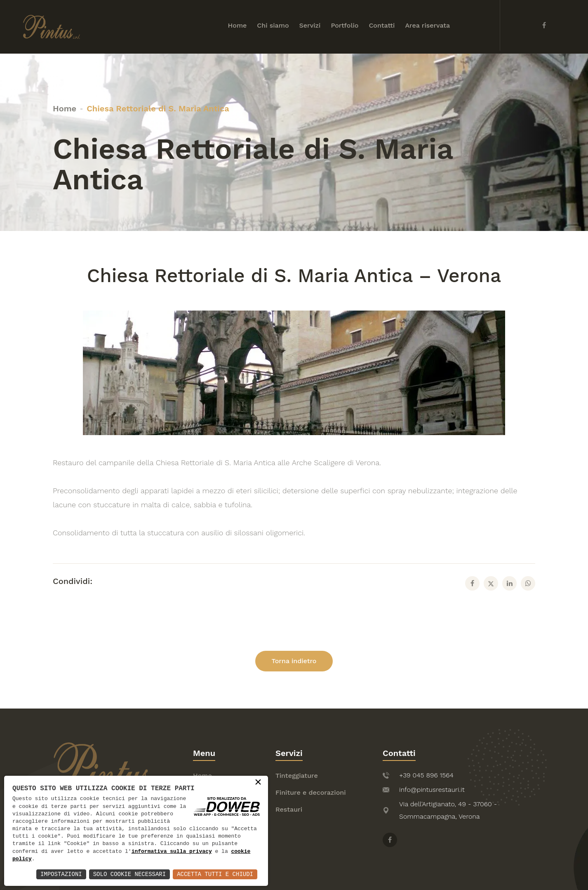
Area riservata (427, 25)
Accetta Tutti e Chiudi (215, 874)
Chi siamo (273, 25)
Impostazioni (61, 874)
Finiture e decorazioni (311, 792)
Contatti (382, 25)
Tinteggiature (297, 776)
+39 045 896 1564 (426, 775)
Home (238, 25)
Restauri (289, 809)
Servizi (310, 25)
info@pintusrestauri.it (432, 790)
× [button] (258, 783)
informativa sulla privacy (172, 852)
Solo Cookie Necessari (129, 874)
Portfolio (345, 25)
